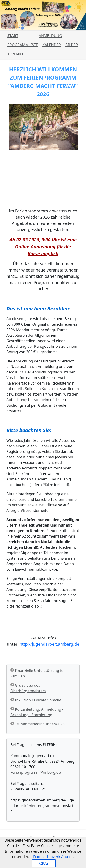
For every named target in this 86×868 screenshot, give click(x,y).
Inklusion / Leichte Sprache (38, 700)
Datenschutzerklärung (52, 857)
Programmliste (23, 45)
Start (13, 36)
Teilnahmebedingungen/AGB (40, 724)
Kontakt (15, 54)
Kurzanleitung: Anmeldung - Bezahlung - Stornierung (37, 712)
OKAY (44, 863)
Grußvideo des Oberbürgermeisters (28, 688)
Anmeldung (50, 36)
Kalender (52, 45)
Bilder (72, 45)
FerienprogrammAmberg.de (36, 772)
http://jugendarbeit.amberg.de (50, 644)
